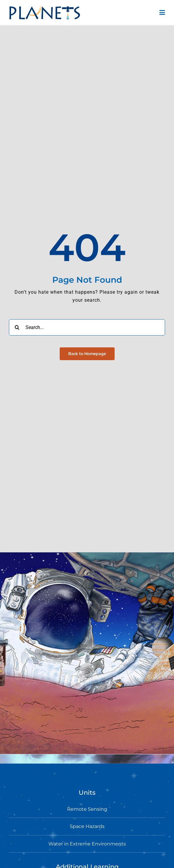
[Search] (17, 327)
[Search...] (87, 327)
